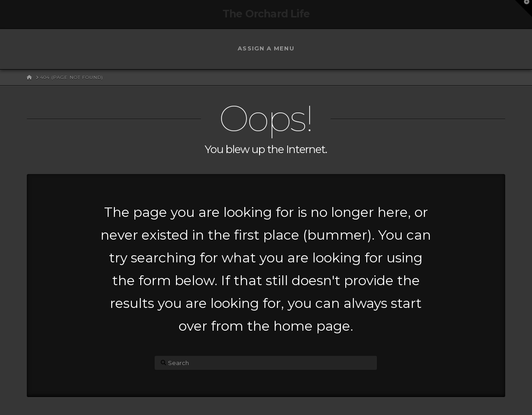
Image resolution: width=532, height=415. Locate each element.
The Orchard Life (266, 14)
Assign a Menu (266, 48)
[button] (524, 8)
